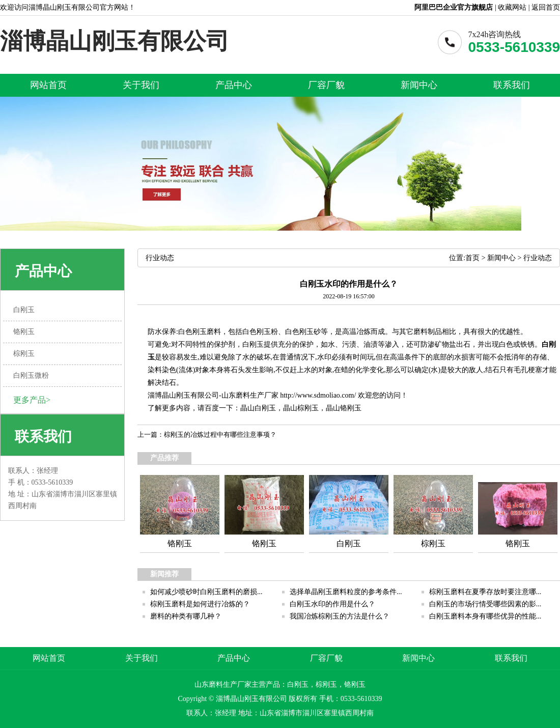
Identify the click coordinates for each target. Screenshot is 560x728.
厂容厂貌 (326, 85)
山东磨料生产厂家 (250, 395)
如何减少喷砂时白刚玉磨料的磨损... (206, 592)
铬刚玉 (351, 408)
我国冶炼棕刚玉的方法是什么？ (340, 616)
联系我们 (512, 85)
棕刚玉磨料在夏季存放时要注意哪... (485, 592)
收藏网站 (512, 7)
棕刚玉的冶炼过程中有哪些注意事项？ (220, 435)
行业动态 (538, 258)
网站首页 (48, 85)
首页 (472, 258)
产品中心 (234, 85)
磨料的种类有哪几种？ (186, 616)
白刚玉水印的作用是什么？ (332, 604)
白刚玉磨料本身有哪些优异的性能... (485, 616)
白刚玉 (265, 408)
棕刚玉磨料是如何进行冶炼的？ (200, 604)
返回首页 (546, 7)
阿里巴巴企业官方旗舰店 (454, 7)
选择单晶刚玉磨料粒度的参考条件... (346, 592)
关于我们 (141, 85)
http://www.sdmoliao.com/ (318, 395)
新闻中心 (419, 85)
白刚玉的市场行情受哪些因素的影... (485, 604)
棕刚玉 (308, 408)
